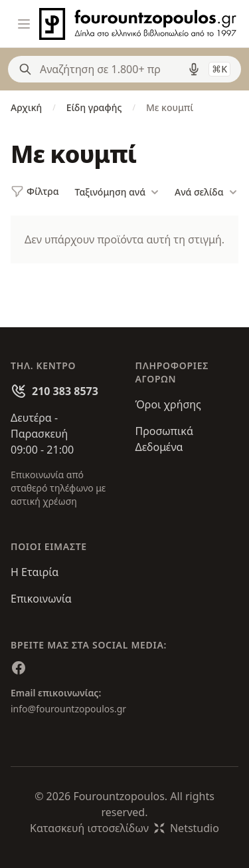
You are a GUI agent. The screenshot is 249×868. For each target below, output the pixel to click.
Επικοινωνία (41, 599)
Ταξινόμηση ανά (117, 192)
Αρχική (26, 107)
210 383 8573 (65, 391)
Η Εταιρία (35, 572)
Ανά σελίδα (206, 192)
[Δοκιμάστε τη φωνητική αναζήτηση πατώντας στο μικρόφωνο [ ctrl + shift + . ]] (194, 69)
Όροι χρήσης (168, 404)
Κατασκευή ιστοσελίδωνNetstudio (124, 828)
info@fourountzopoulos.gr (68, 709)
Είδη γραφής (94, 107)
